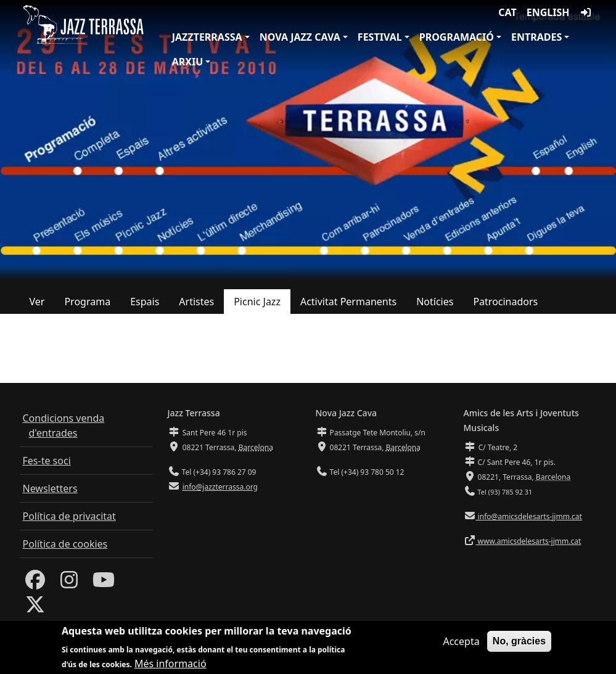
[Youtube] (104, 583)
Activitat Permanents (348, 302)
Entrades (536, 37)
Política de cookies (65, 544)
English (548, 12)
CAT (507, 12)
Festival (380, 37)
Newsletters (50, 488)
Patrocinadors (505, 302)
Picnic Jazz (257, 302)
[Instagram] (69, 583)
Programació (457, 37)
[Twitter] (35, 608)
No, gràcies (519, 645)
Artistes (196, 302)
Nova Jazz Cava (300, 37)
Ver (37, 302)
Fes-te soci (47, 461)
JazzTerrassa (207, 37)
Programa (87, 302)
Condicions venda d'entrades (64, 425)
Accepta (461, 645)
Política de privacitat (69, 516)
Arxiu (188, 62)
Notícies (435, 302)
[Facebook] (35, 583)
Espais (145, 302)
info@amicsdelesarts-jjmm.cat (529, 516)
